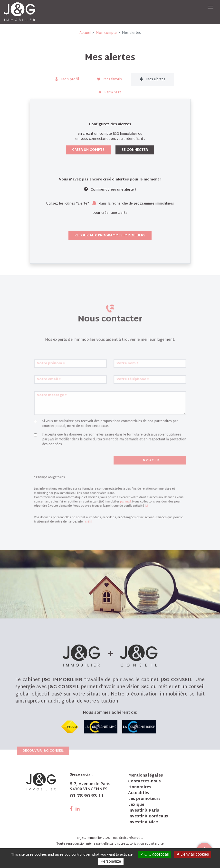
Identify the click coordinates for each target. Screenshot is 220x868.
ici (134, 505)
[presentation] (79, 475)
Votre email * (69, 420)
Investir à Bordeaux (148, 817)
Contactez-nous (144, 782)
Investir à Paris (144, 811)
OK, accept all (154, 854)
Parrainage (110, 93)
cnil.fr (96, 516)
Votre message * (71, 431)
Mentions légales (146, 776)
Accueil (85, 33)
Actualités (139, 793)
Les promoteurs (144, 799)
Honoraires (140, 787)
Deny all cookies (193, 854)
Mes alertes (153, 79)
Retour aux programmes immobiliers (110, 236)
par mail (120, 502)
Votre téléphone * (125, 420)
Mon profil (67, 79)
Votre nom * (122, 410)
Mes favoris (109, 79)
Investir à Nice (143, 823)
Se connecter (135, 150)
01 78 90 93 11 (87, 796)
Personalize (111, 861)
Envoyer (137, 474)
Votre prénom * (71, 410)
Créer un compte (88, 150)
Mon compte (106, 33)
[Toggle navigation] (210, 7)
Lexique (136, 805)
